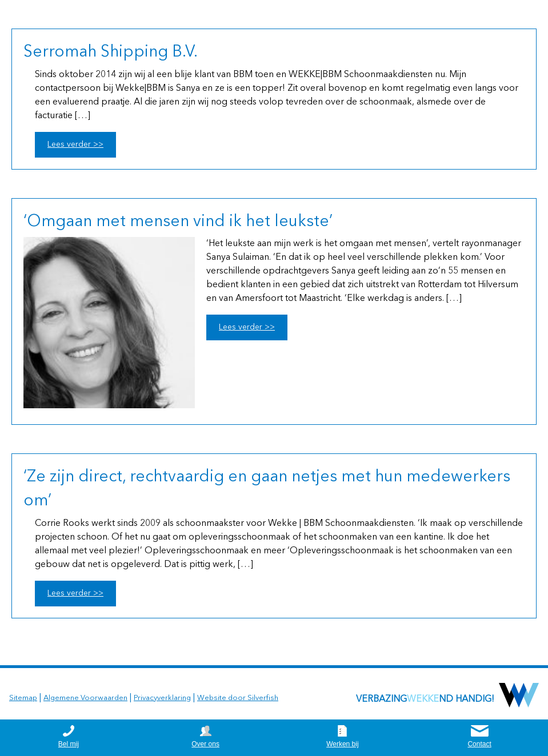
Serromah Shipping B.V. (111, 53)
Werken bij (342, 744)
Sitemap (23, 698)
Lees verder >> (75, 144)
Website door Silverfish (238, 698)
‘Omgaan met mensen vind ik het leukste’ (178, 222)
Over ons (205, 744)
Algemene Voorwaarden (85, 698)
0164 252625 (507, 14)
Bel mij (69, 744)
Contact (479, 744)
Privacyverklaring (162, 698)
